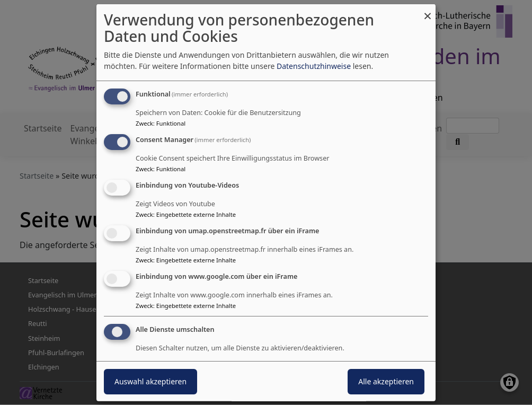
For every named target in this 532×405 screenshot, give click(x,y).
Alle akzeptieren (386, 381)
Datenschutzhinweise (314, 66)
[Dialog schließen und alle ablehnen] (428, 11)
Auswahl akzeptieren (150, 381)
